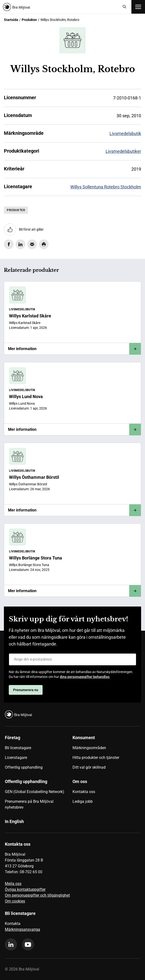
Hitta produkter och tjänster (96, 758)
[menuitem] (39, 754)
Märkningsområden (89, 748)
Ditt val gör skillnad (89, 767)
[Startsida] (60, 7)
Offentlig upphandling (24, 767)
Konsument (84, 738)
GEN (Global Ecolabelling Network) (35, 792)
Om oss (80, 781)
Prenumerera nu (26, 690)
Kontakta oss (84, 792)
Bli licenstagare (18, 748)
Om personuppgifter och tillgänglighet (37, 895)
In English (14, 821)
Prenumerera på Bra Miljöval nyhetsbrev (29, 804)
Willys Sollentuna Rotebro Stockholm (106, 187)
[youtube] (28, 944)
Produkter (29, 20)
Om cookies (15, 901)
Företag (13, 738)
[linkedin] (11, 944)
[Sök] (125, 7)
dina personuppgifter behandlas (85, 677)
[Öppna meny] (138, 7)
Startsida (11, 20)
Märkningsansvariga (23, 929)
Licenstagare (16, 758)
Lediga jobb (83, 801)
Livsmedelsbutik (125, 133)
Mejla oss (13, 884)
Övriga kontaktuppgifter (25, 889)
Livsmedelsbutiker (123, 151)
